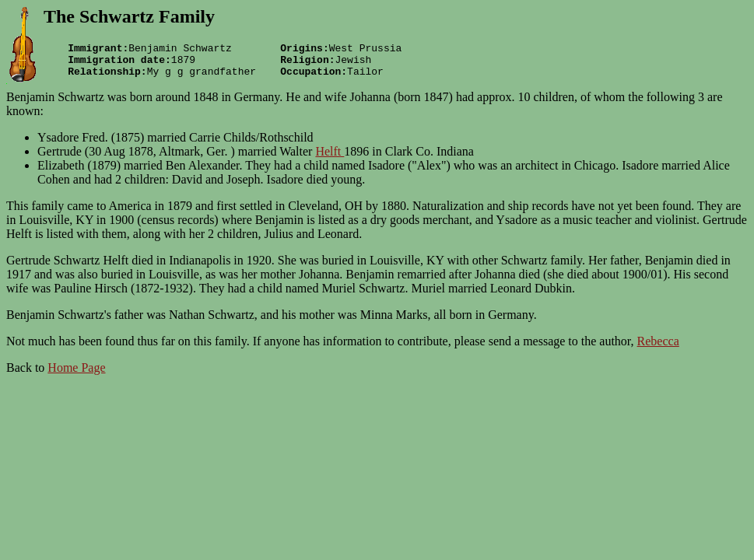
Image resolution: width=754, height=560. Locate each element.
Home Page (76, 374)
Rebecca (658, 348)
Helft (330, 158)
